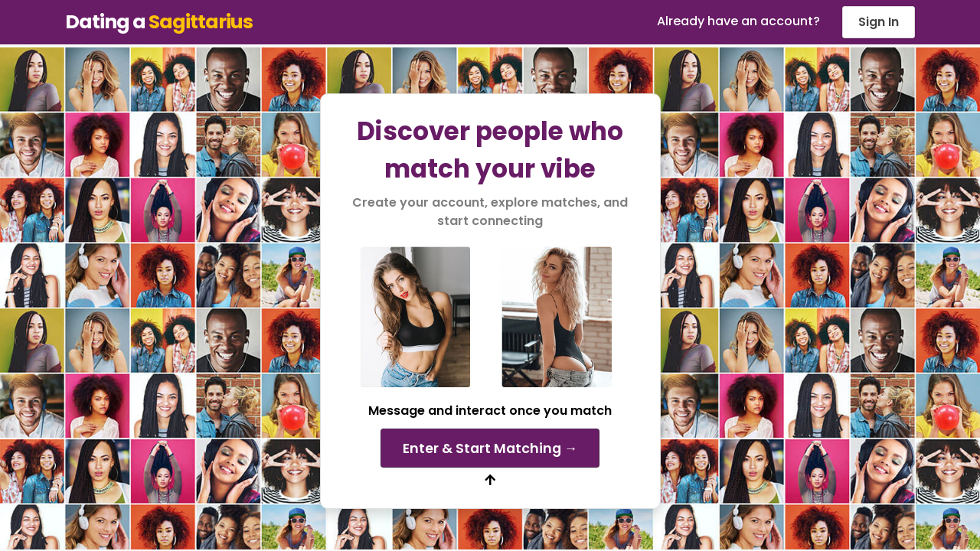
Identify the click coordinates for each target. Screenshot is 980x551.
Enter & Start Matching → (490, 448)
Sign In (879, 22)
